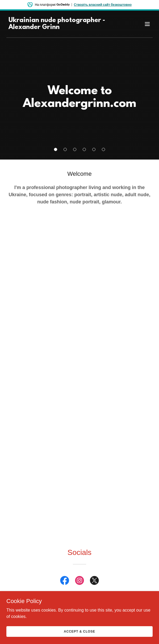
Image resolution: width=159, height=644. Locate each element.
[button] (56, 149)
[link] (58, 28)
